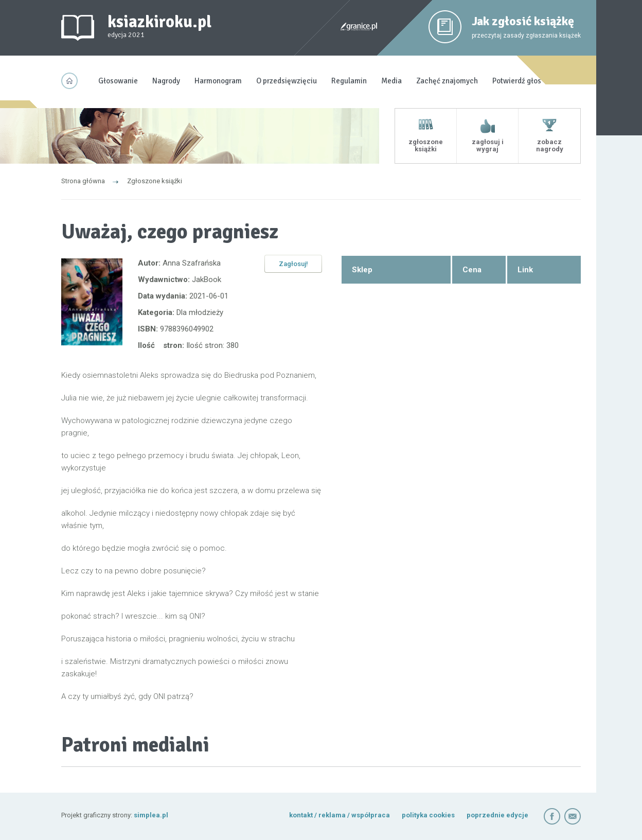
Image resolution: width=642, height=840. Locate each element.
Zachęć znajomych (447, 81)
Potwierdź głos (517, 81)
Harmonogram (218, 81)
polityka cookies (428, 815)
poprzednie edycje (497, 815)
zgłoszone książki (426, 145)
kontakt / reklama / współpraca (340, 815)
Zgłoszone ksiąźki (155, 181)
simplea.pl (151, 815)
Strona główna (83, 181)
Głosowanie (118, 81)
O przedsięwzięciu (287, 81)
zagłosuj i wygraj (488, 145)
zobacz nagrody (550, 145)
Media (391, 81)
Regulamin (349, 81)
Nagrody (166, 81)
